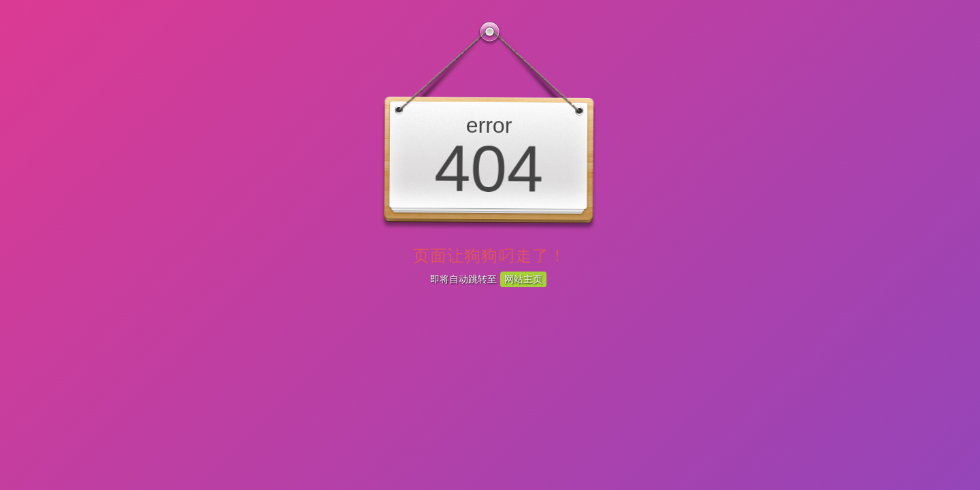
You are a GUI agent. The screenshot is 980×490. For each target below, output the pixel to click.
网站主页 (523, 279)
